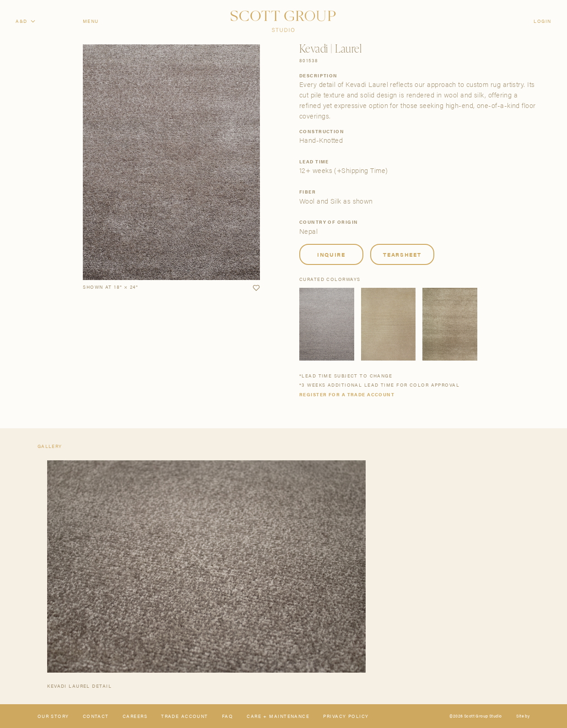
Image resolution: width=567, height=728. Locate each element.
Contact (96, 716)
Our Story (53, 716)
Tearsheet (402, 254)
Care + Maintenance (278, 716)
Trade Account (185, 716)
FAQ (227, 716)
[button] (256, 288)
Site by (523, 716)
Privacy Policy (346, 716)
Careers (135, 716)
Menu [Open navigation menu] (91, 21)
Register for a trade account (347, 394)
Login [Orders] (542, 21)
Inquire (331, 254)
